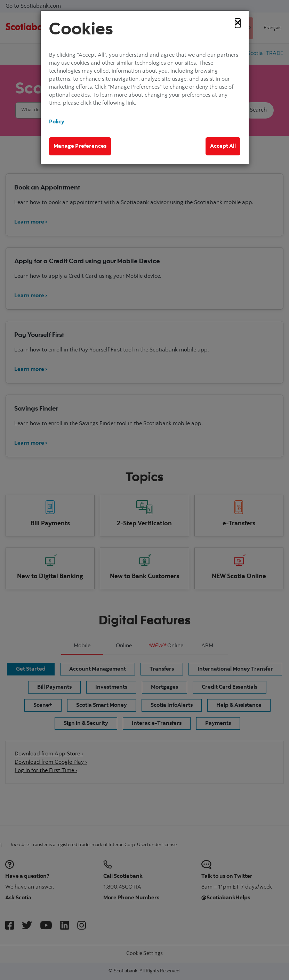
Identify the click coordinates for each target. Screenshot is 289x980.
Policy (57, 122)
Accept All (223, 146)
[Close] (238, 23)
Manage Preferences (80, 146)
